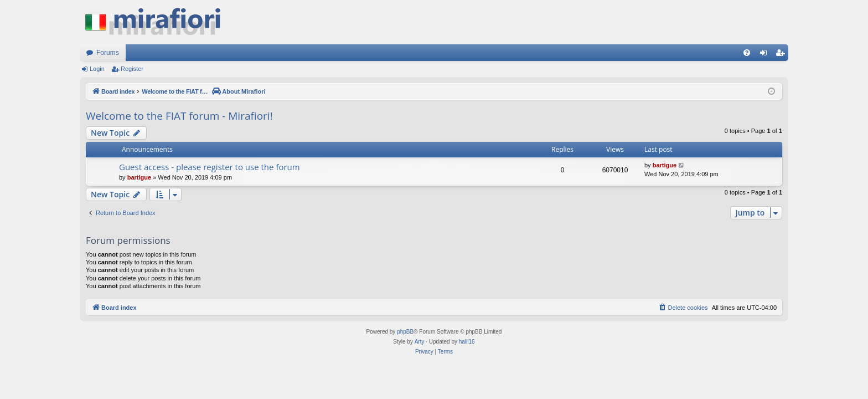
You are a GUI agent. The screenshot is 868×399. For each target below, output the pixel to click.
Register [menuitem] (782, 55)
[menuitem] (747, 53)
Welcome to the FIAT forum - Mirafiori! (179, 116)
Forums (108, 53)
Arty (420, 342)
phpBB (405, 332)
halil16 (467, 342)
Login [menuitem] (766, 55)
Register (132, 69)
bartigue (139, 177)
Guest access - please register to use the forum (210, 167)
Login (97, 69)
